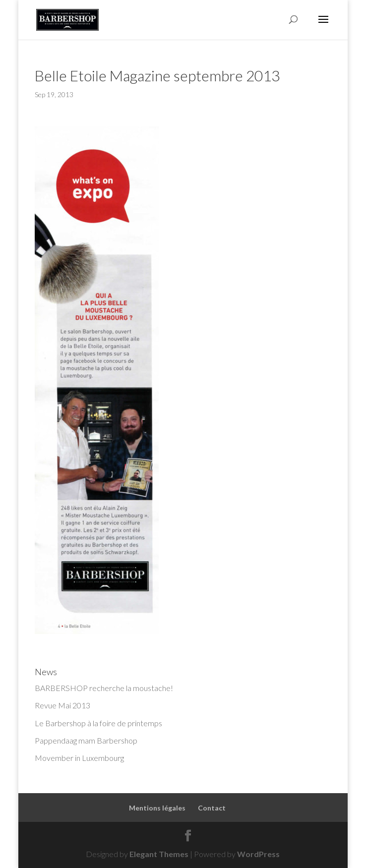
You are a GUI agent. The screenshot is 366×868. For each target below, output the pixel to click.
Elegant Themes (159, 854)
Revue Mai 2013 (62, 705)
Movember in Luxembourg (79, 758)
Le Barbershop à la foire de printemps (98, 723)
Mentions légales (157, 808)
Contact (212, 808)
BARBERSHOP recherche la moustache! (104, 688)
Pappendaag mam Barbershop (86, 740)
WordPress (258, 854)
